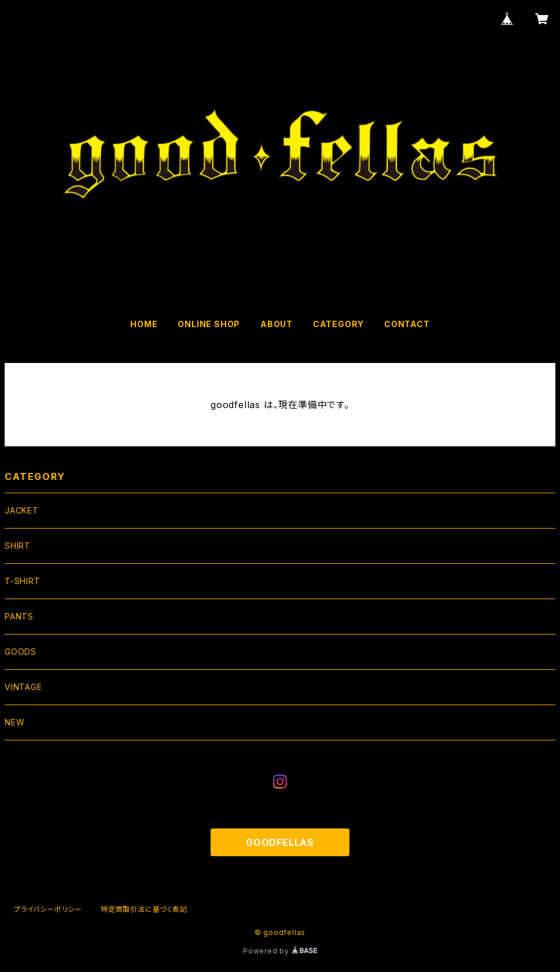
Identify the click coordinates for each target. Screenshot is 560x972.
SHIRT (18, 546)
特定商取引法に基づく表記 (144, 909)
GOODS (21, 652)
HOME (144, 324)
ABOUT (277, 324)
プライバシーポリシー (48, 909)
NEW (14, 722)
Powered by (280, 951)
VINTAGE (23, 687)
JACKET (22, 510)
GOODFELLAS (280, 842)
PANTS (19, 616)
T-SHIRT (23, 581)
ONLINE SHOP (209, 324)
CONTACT (407, 324)
